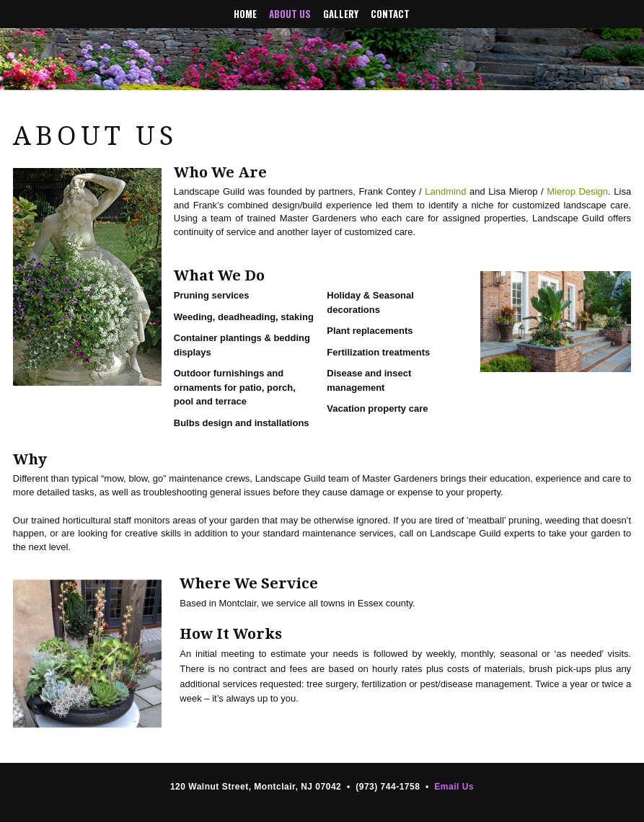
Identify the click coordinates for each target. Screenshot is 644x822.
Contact (390, 14)
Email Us (454, 787)
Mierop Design (577, 191)
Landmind (445, 191)
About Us (290, 14)
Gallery (341, 14)
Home (245, 14)
